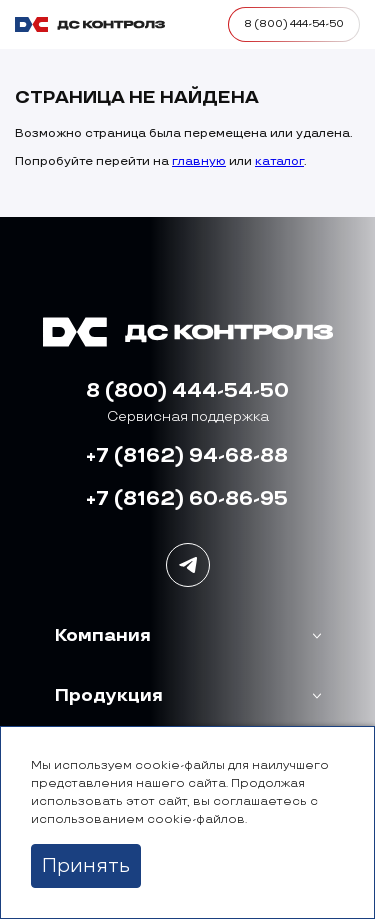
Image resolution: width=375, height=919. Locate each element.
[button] (188, 636)
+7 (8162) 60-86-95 (187, 499)
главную (199, 161)
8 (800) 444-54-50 (187, 391)
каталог (279, 161)
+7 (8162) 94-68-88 (187, 456)
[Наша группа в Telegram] (188, 565)
